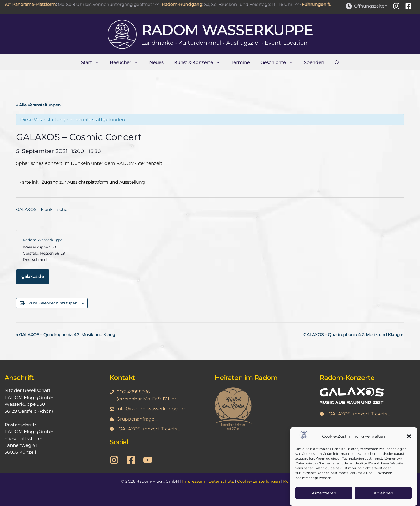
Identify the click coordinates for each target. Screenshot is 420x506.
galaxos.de (33, 276)
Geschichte (279, 62)
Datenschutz (221, 481)
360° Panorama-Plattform (31, 4)
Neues (156, 62)
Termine (240, 62)
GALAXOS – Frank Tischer (43, 209)
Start (93, 62)
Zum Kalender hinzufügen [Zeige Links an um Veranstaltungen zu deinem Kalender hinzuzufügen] (53, 303)
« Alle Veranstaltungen (38, 105)
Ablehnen (383, 494)
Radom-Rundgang (185, 4)
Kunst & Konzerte (200, 62)
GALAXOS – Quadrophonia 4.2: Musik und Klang (66, 335)
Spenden (314, 62)
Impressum (194, 481)
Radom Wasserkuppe (227, 30)
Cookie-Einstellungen (258, 481)
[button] (409, 438)
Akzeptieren (324, 494)
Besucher (127, 62)
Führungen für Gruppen (331, 4)
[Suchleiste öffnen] (337, 62)
